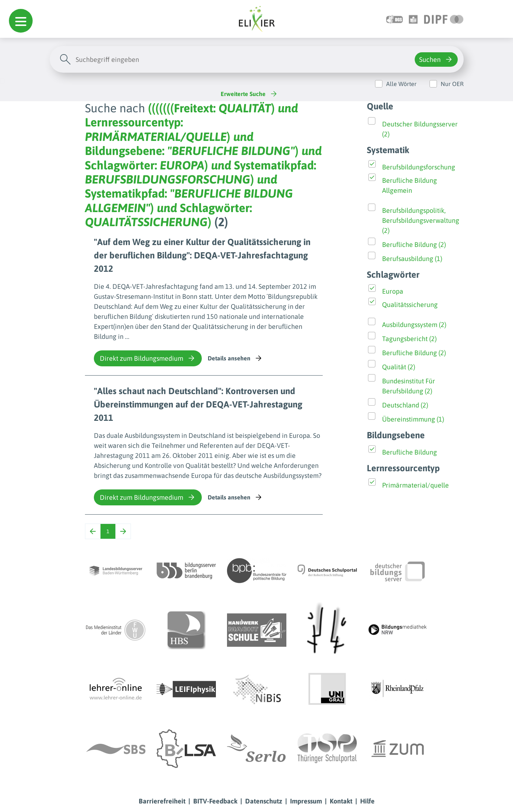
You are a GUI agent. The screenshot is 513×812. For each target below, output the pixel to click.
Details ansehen (235, 358)
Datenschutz (264, 801)
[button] (21, 21)
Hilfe (367, 801)
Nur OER (452, 84)
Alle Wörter (401, 84)
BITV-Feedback (215, 801)
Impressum (306, 801)
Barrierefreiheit (162, 801)
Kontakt (341, 801)
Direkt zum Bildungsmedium (148, 358)
